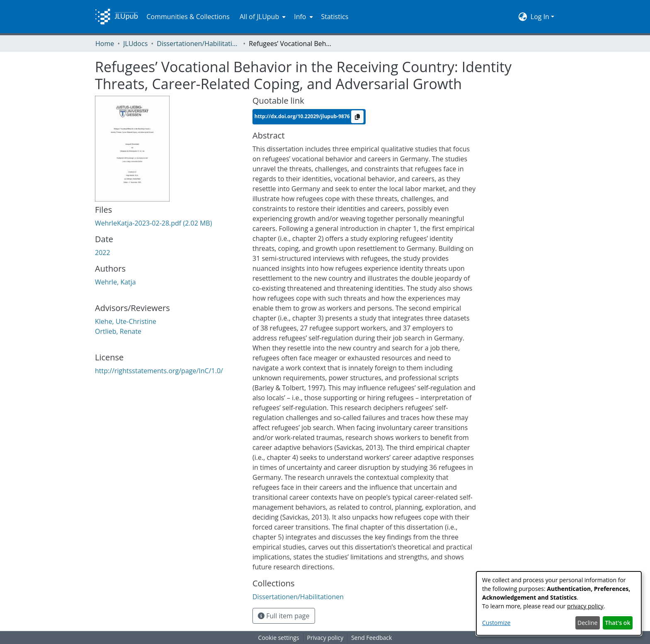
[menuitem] (262, 17)
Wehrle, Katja (115, 282)
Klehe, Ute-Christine (126, 321)
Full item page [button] (284, 616)
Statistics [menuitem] (335, 17)
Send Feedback (371, 638)
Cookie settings (279, 638)
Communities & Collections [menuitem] (188, 17)
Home (105, 44)
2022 (103, 253)
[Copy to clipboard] (357, 117)
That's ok (618, 623)
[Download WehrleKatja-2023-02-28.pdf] (153, 223)
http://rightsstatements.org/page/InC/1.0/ (159, 371)
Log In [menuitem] (540, 17)
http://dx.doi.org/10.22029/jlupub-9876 (303, 116)
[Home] (116, 17)
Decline (587, 623)
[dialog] (559, 603)
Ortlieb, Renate (118, 331)
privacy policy (585, 606)
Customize (496, 623)
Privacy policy (325, 638)
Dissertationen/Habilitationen (198, 44)
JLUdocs (135, 44)
